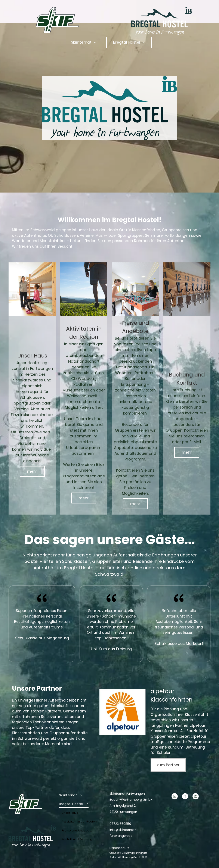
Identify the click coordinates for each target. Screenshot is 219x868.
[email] (175, 797)
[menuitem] (85, 43)
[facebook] (185, 797)
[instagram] (196, 797)
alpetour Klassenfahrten (178, 728)
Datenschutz (119, 848)
